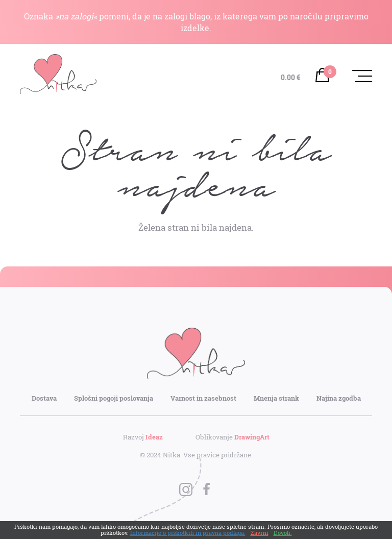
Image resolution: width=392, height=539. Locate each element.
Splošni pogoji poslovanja (114, 398)
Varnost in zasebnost (203, 398)
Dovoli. (283, 533)
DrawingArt (252, 437)
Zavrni (260, 533)
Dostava (44, 398)
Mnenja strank (276, 398)
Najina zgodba (339, 398)
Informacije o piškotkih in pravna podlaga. (188, 533)
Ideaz (154, 437)
